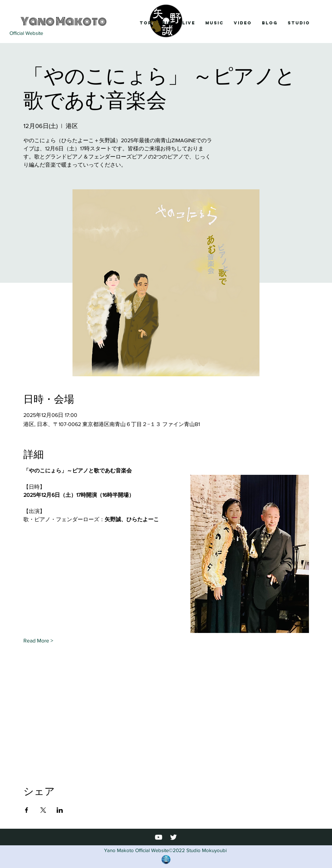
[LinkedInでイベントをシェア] (60, 810)
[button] (189, 23)
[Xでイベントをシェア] (43, 810)
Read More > (38, 641)
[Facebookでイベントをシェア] (27, 810)
